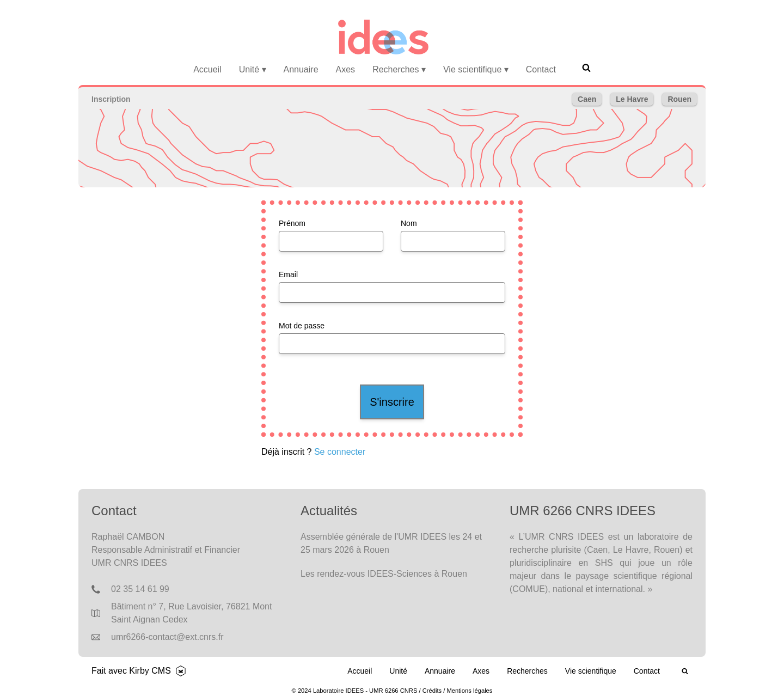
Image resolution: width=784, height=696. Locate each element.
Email (288, 274)
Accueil (207, 69)
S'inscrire (392, 402)
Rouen (679, 99)
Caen (587, 99)
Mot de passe (302, 326)
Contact (541, 69)
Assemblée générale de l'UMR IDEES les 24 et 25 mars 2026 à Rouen (391, 543)
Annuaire (301, 69)
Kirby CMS (150, 671)
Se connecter (340, 452)
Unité (253, 69)
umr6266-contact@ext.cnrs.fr (167, 637)
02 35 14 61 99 (140, 589)
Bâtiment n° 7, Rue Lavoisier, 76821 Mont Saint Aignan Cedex (191, 613)
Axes (346, 69)
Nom (409, 223)
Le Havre (632, 99)
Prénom (292, 223)
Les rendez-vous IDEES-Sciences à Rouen (384, 574)
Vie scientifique (476, 69)
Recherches (399, 69)
